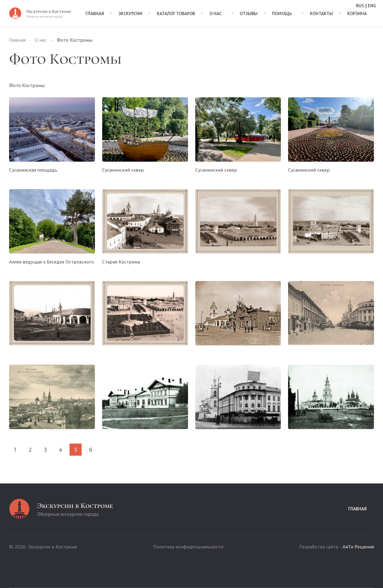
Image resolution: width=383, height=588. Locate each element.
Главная (95, 14)
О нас (216, 14)
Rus (360, 6)
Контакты (321, 14)
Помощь (282, 14)
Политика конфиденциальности (188, 547)
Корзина (357, 14)
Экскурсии (130, 14)
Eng (372, 6)
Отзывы (249, 14)
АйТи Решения (358, 547)
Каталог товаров (176, 14)
